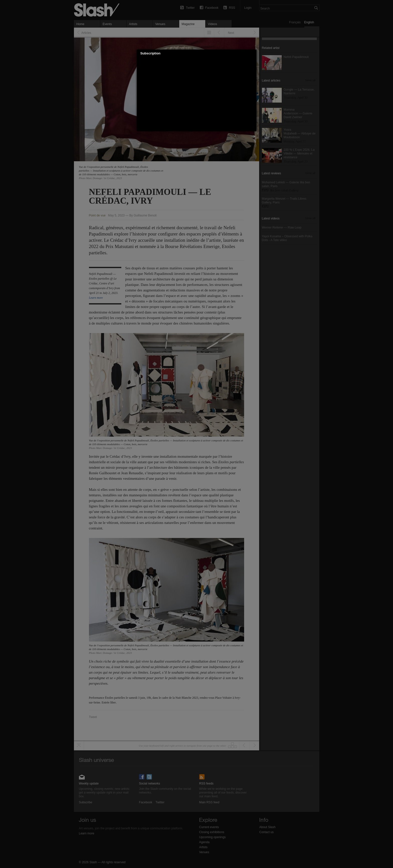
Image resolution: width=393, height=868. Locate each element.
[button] (253, 53)
